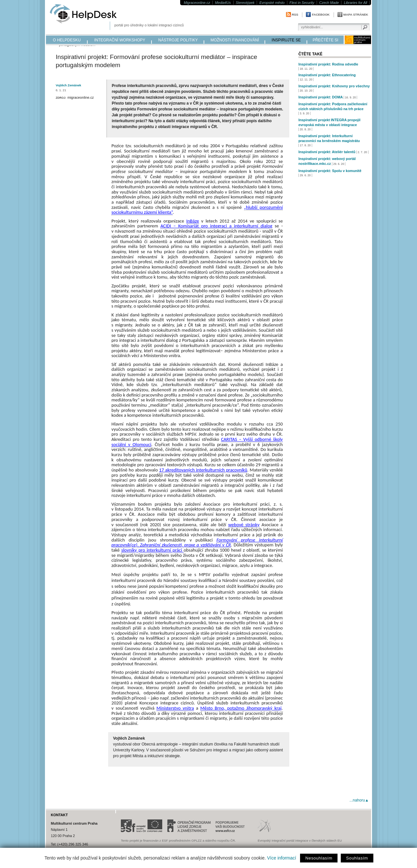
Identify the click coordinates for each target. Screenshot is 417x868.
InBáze (193, 221)
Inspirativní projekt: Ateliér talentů (327, 152)
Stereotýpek (245, 3)
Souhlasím (357, 858)
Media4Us (223, 3)
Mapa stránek (356, 14)
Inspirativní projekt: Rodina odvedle (328, 64)
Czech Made (329, 3)
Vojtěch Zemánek (68, 85)
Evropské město (272, 3)
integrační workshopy (120, 40)
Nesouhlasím (319, 858)
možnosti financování (235, 40)
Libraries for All (355, 3)
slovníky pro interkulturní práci (152, 550)
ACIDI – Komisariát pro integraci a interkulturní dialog (216, 226)
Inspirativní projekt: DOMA (321, 97)
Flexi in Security (302, 3)
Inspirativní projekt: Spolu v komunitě (330, 171)
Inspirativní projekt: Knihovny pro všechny (334, 86)
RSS (295, 14)
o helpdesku (67, 40)
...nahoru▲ (359, 800)
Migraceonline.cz (197, 3)
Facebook (321, 14)
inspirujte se (286, 40)
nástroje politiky (178, 40)
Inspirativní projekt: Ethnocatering (327, 75)
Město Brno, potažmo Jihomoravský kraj (241, 708)
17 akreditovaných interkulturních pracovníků (203, 470)
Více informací (282, 858)
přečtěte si (326, 40)
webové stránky (244, 525)
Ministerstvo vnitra (175, 708)
